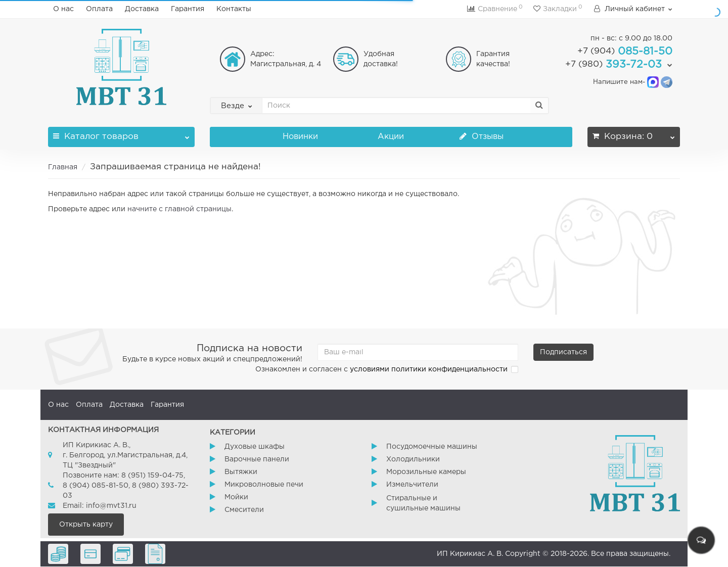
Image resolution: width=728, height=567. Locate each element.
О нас (63, 9)
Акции (391, 137)
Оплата (99, 9)
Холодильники (413, 459)
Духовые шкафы (255, 447)
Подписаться (563, 352)
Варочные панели (257, 459)
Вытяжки (241, 472)
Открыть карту (86, 525)
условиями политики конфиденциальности (429, 369)
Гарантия (188, 9)
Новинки (300, 137)
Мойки (236, 497)
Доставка (142, 9)
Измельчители (412, 485)
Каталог (121, 134)
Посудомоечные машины (432, 447)
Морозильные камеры (426, 472)
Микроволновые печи (264, 485)
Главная (63, 167)
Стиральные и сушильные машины (423, 503)
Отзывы (482, 137)
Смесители (244, 510)
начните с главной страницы (179, 209)
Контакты (234, 9)
